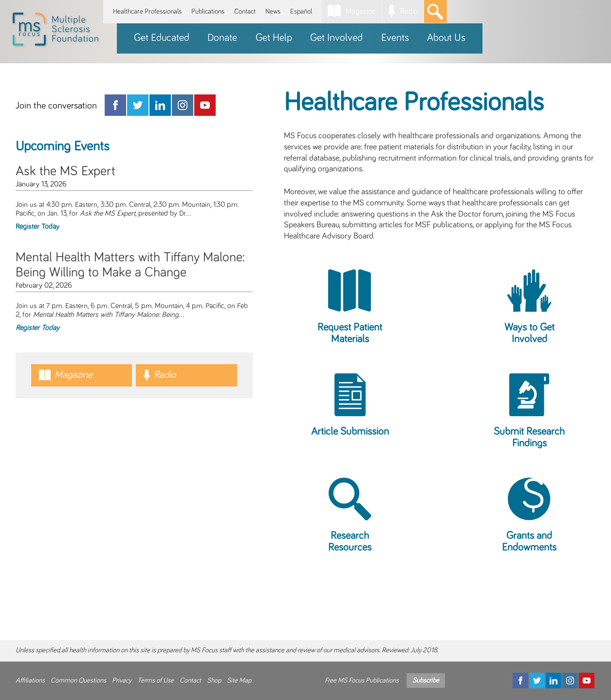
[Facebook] (520, 681)
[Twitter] (537, 681)
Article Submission (350, 432)
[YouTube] (587, 681)
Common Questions (78, 681)
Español (301, 11)
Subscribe (426, 681)
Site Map (239, 681)
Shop (214, 681)
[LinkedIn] (554, 681)
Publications (208, 11)
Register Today (37, 227)
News (273, 11)
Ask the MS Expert (65, 171)
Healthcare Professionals (147, 11)
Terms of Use (156, 681)
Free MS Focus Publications (362, 681)
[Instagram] (570, 681)
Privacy (122, 681)
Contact (245, 11)
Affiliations (30, 681)
